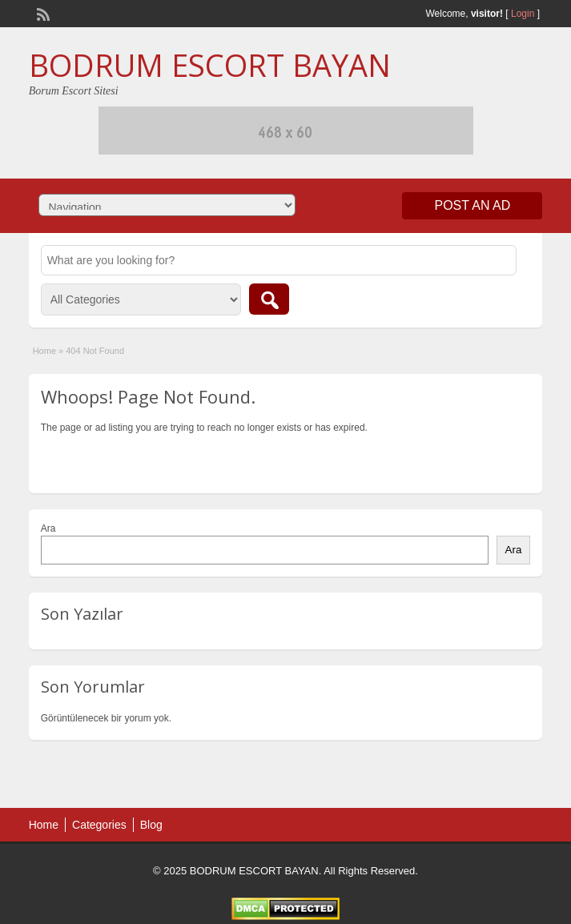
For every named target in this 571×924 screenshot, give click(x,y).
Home (44, 351)
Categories (99, 825)
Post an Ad (472, 205)
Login (523, 14)
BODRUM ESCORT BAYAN (210, 65)
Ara (48, 528)
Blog (151, 825)
